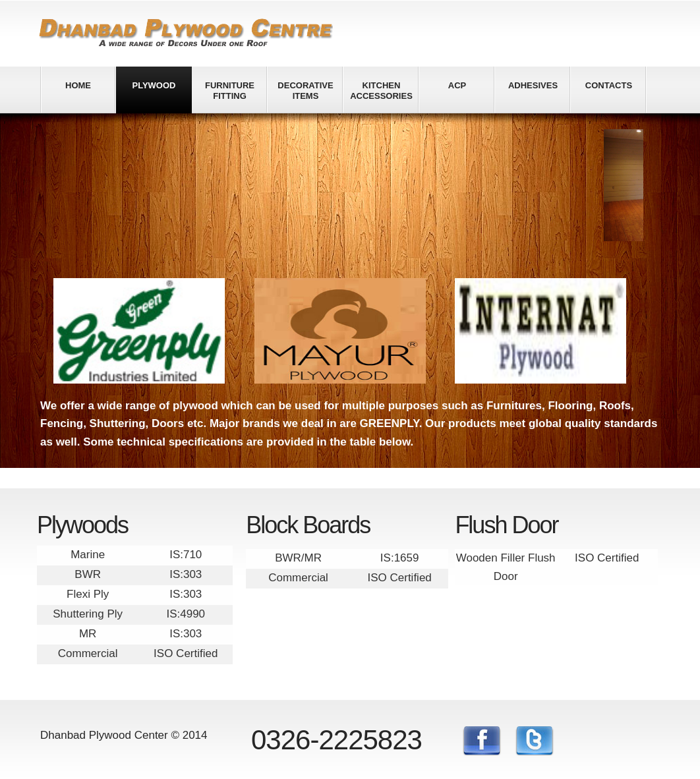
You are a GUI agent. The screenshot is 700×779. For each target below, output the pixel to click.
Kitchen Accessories (381, 91)
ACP (457, 85)
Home (78, 85)
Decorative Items (305, 91)
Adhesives (533, 85)
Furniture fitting (230, 91)
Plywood (154, 85)
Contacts (609, 85)
